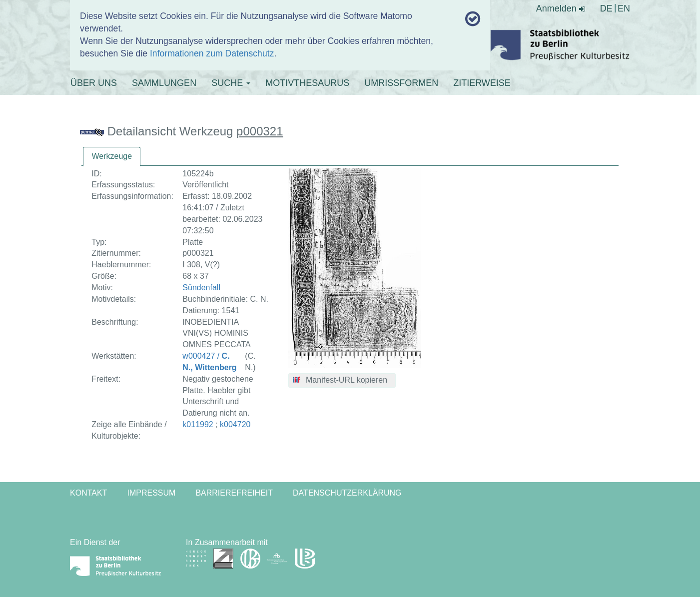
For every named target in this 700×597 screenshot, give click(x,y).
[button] (342, 381)
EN (624, 8)
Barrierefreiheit (234, 493)
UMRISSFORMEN (401, 83)
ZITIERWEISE (482, 83)
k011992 (198, 424)
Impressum (151, 493)
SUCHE (231, 83)
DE (606, 8)
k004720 (235, 424)
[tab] (112, 157)
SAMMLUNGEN (164, 83)
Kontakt (88, 493)
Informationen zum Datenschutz (212, 53)
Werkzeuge (112, 156)
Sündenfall (201, 288)
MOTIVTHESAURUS (307, 83)
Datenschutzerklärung (347, 493)
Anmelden (561, 8)
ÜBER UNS (94, 83)
